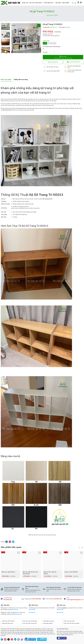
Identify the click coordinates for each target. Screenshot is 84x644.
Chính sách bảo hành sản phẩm (72, 623)
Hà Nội (45, 43)
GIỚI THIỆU (58, 3)
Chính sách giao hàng (69, 621)
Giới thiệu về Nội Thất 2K (8, 621)
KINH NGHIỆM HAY (67, 3)
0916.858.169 (8, 600)
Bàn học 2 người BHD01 (8, 572)
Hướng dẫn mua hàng (48, 621)
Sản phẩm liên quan (11, 547)
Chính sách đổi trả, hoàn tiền (30, 623)
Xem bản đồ (15, 610)
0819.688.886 (37, 599)
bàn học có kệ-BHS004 (71, 572)
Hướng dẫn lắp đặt (48, 623)
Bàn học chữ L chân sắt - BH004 (50, 573)
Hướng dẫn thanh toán (8, 623)
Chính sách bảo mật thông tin (30, 621)
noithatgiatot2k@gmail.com (75, 600)
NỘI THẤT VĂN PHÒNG (36, 3)
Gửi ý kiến (62, 638)
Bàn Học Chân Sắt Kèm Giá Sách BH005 (30, 573)
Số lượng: (45, 52)
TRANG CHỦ (25, 3)
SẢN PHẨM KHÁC (49, 3)
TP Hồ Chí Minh (52, 43)
